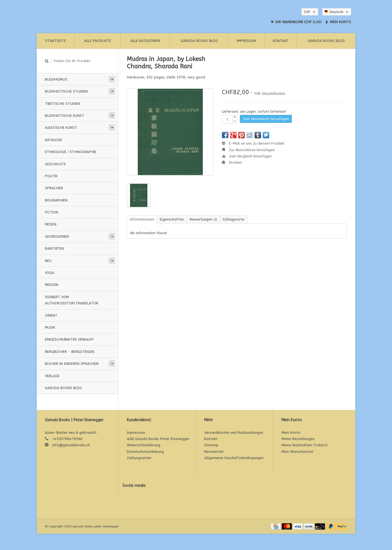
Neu (48, 261)
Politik (51, 176)
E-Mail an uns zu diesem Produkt (253, 143)
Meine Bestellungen (298, 439)
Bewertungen (203, 219)
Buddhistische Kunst (65, 116)
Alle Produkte (98, 41)
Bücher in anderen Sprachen (72, 364)
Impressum (246, 41)
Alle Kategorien (145, 41)
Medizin (52, 285)
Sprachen (54, 188)
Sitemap (211, 445)
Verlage (52, 376)
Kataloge (53, 140)
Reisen (51, 224)
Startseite (56, 41)
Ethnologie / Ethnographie (71, 152)
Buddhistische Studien (66, 91)
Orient (51, 315)
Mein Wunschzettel (297, 452)
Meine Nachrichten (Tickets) (304, 445)
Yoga (50, 273)
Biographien (56, 200)
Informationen (142, 219)
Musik (50, 327)
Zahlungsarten (139, 458)
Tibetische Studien (62, 104)
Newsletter (214, 452)
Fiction (52, 212)
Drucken (232, 162)
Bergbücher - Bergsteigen (70, 352)
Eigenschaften (172, 219)
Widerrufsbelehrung (144, 445)
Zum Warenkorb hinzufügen (266, 119)
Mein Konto (338, 22)
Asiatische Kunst (61, 128)
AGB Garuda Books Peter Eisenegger (158, 439)
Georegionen (57, 236)
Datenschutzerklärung (145, 452)
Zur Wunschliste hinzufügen (248, 150)
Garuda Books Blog (199, 41)
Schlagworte (234, 219)
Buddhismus (56, 79)
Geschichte (55, 164)
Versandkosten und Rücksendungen (234, 433)
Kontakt (281, 41)
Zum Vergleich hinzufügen (247, 156)
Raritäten (54, 248)
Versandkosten (274, 93)
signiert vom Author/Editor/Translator (72, 300)
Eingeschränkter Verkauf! (69, 339)
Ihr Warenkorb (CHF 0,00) (297, 22)
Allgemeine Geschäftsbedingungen (234, 458)
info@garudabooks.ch (71, 445)
